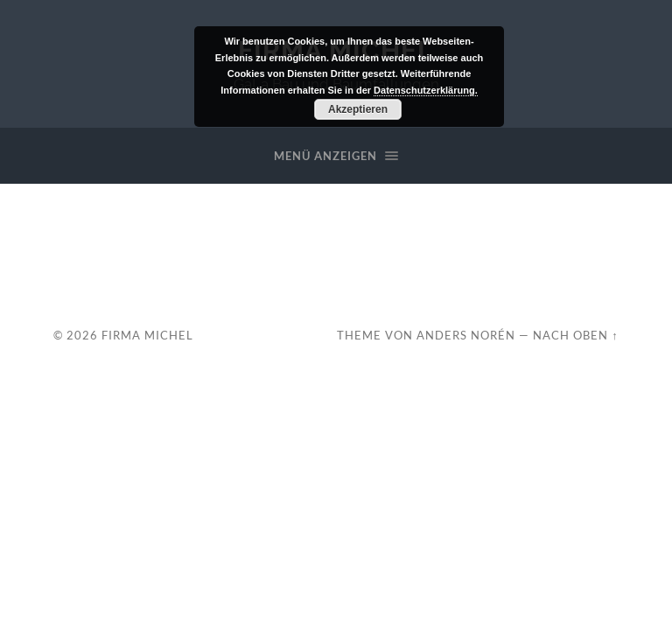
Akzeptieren (358, 109)
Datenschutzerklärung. (426, 90)
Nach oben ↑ (575, 335)
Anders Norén (466, 335)
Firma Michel (147, 335)
